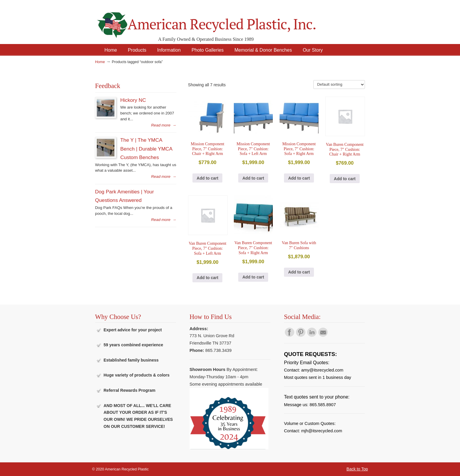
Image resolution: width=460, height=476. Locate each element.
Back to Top (357, 469)
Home (100, 62)
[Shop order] (339, 85)
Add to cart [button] (207, 178)
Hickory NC (133, 100)
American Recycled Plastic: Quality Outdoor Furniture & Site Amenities (221, 20)
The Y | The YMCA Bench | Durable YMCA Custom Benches (146, 149)
